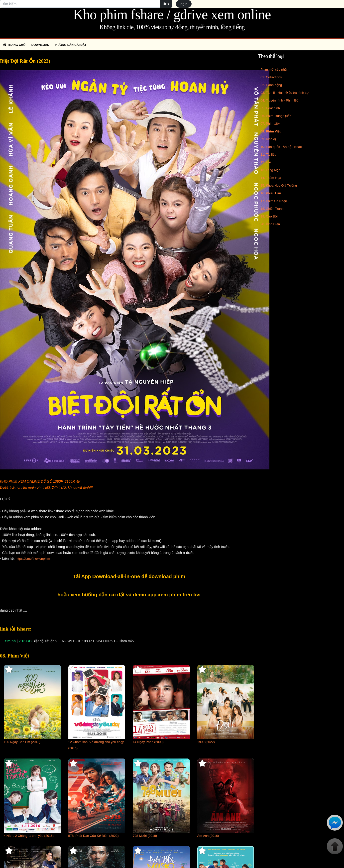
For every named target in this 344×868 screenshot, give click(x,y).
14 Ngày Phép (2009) (148, 742)
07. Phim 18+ (270, 124)
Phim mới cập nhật (274, 69)
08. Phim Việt (270, 131)
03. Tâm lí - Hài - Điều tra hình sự (285, 93)
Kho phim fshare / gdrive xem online (172, 14)
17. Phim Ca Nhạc (274, 201)
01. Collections (271, 77)
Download (40, 45)
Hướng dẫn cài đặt (71, 45)
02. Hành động (271, 85)
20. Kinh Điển (270, 224)
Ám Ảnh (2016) (208, 836)
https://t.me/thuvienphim (33, 559)
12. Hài (266, 162)
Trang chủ (14, 45)
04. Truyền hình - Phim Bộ (279, 100)
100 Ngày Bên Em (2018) (22, 742)
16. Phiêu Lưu (271, 193)
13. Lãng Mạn (270, 170)
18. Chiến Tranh (272, 209)
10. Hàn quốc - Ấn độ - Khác (281, 147)
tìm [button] (166, 4)
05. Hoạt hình (270, 108)
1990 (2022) (206, 742)
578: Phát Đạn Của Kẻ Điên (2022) (94, 836)
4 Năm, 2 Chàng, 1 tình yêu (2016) (29, 836)
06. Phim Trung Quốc (276, 116)
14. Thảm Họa (271, 178)
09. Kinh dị (268, 139)
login (184, 4)
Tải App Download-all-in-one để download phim (129, 576)
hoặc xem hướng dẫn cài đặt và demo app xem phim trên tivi (129, 595)
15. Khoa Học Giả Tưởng (279, 185)
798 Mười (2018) (145, 836)
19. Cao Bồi (269, 216)
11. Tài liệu (268, 155)
